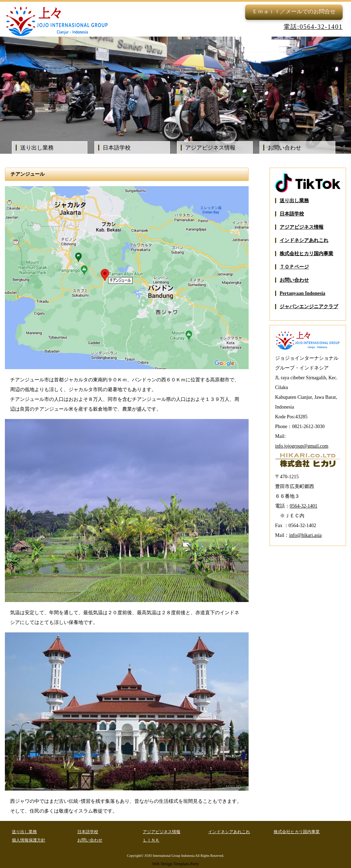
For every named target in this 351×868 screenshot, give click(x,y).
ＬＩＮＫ (151, 840)
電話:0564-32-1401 (313, 27)
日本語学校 (117, 148)
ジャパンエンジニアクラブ (309, 307)
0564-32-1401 (303, 506)
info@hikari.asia (305, 535)
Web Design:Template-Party (176, 864)
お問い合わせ (284, 148)
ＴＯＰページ (294, 267)
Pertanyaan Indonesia (302, 293)
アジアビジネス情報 (210, 148)
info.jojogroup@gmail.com (302, 446)
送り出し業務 (37, 148)
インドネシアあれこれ (304, 240)
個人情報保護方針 (29, 840)
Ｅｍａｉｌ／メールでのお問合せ (294, 11)
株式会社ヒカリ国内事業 (306, 254)
